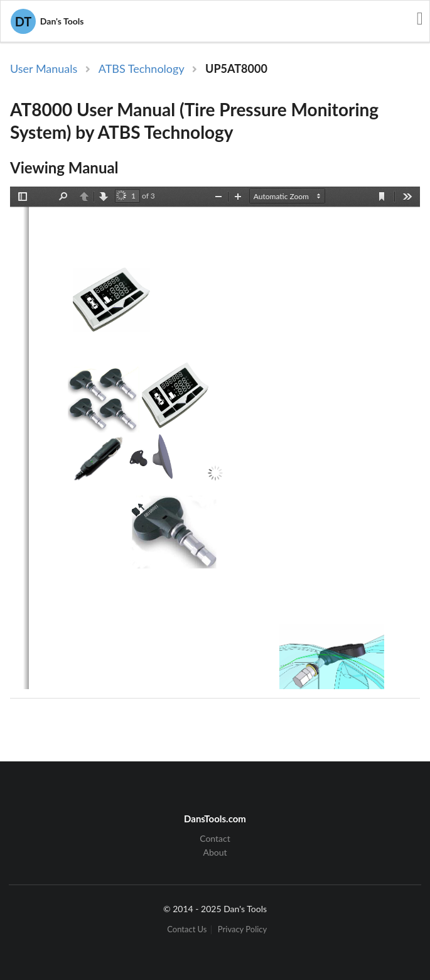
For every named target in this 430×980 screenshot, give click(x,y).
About (215, 852)
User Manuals (44, 68)
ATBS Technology (142, 68)
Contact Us (187, 929)
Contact (215, 839)
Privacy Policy (242, 929)
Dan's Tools (47, 21)
